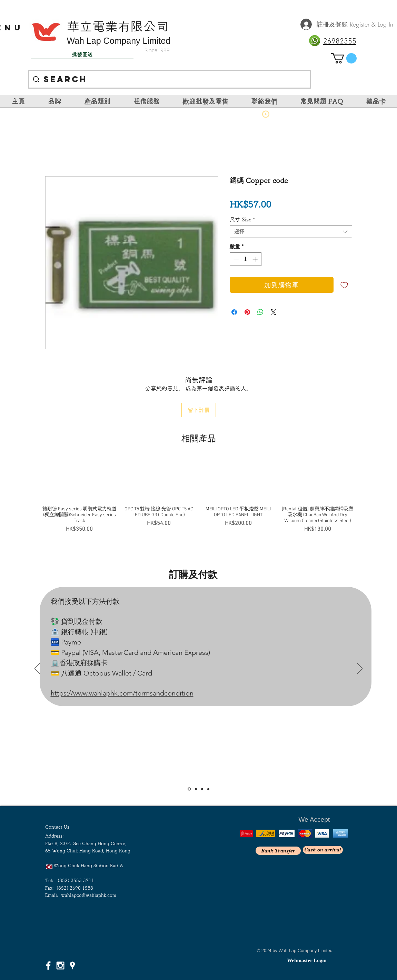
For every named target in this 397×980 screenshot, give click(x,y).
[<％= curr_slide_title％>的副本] (208, 789)
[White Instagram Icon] (60, 966)
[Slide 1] (189, 789)
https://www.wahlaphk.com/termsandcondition (122, 693)
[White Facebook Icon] (48, 966)
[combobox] (291, 232)
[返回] (37, 669)
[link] (344, 58)
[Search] (169, 79)
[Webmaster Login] (307, 960)
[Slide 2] (196, 789)
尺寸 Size (242, 219)
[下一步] (360, 669)
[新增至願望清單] (344, 285)
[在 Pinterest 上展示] (247, 312)
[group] (198, 496)
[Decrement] (235, 259)
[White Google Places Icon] (72, 966)
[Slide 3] (202, 789)
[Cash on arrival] (323, 850)
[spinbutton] (245, 259)
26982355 (340, 42)
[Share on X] (274, 312)
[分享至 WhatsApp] (260, 312)
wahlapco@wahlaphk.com (89, 895)
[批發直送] (82, 54)
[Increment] (256, 259)
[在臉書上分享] (234, 312)
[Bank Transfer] (278, 851)
